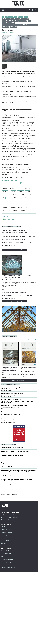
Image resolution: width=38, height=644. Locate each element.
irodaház (24, 198)
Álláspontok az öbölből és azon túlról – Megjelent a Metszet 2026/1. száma (10, 369)
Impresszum (5, 544)
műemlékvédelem (7, 201)
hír (30, 189)
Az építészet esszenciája (9, 180)
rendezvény (6, 207)
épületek (5, 195)
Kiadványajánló (5, 535)
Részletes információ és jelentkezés (14, 250)
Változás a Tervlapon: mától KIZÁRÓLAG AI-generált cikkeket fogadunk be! (17, 480)
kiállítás (31, 195)
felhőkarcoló (16, 198)
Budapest (5, 189)
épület (9, 198)
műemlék (28, 207)
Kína (4, 198)
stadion (23, 210)
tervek (25, 204)
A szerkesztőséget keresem (9, 520)
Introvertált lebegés (7, 467)
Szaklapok (4, 556)
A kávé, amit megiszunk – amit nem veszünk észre (16, 451)
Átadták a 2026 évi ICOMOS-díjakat (13, 183)
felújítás (28, 192)
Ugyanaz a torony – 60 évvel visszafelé (13, 447)
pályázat (5, 192)
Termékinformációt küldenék (9, 517)
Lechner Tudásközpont (9, 204)
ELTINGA (21, 207)
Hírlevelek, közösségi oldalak (9, 568)
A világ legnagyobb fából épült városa (12, 455)
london (14, 192)
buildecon (24, 195)
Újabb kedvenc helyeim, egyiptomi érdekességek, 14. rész (18, 485)
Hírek (3, 527)
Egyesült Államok (14, 195)
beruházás (20, 192)
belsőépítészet (7, 210)
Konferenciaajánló (6, 529)
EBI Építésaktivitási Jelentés (22, 201)
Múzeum (19, 204)
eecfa (31, 204)
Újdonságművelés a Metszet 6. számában (30, 368)
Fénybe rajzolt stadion (8, 463)
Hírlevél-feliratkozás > (19, 380)
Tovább (31, 340)
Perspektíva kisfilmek (7, 532)
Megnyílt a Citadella (7, 476)
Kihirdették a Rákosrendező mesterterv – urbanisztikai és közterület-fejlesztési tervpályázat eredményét (18, 471)
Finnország (16, 210)
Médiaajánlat (5, 541)
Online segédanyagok (7, 562)
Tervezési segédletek (7, 559)
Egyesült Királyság (15, 189)
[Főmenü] (3, 10)
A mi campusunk (6, 459)
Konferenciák (5, 551)
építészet (24, 189)
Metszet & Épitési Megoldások (9, 494)
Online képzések (6, 538)
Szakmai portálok (6, 565)
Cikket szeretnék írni (7, 515)
